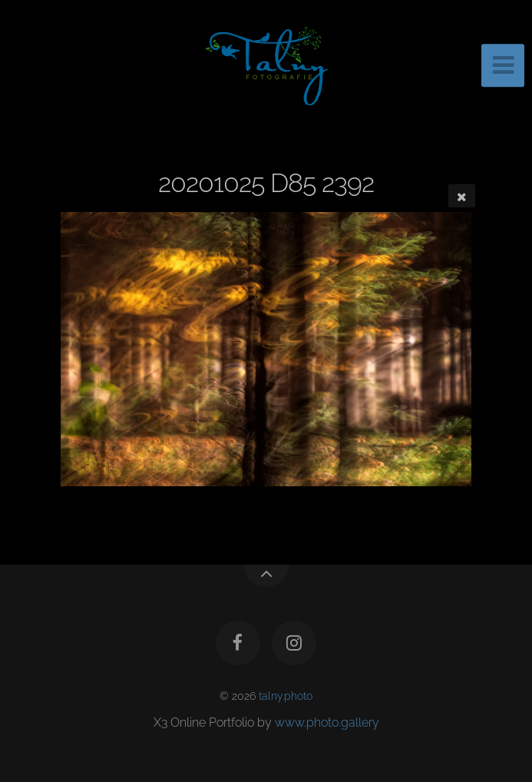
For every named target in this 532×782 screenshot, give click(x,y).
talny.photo (286, 696)
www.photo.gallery (327, 722)
